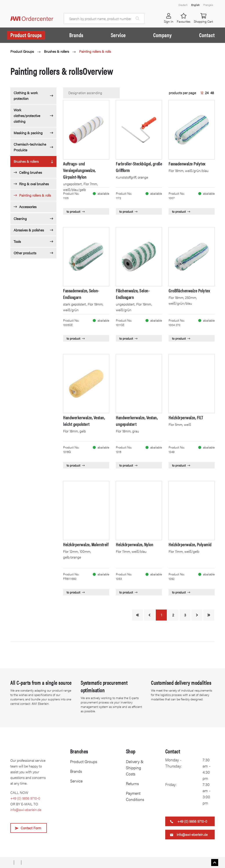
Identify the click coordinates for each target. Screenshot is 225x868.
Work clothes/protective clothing (27, 116)
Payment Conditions (135, 796)
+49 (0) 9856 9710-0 (25, 798)
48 (212, 93)
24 (207, 93)
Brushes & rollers (56, 51)
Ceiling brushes (31, 172)
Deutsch (183, 5)
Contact (207, 35)
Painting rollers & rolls (95, 51)
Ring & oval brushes (34, 184)
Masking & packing (28, 133)
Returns (132, 783)
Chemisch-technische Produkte (30, 147)
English (195, 5)
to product (76, 211)
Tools (17, 241)
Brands (76, 35)
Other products (25, 253)
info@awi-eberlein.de (26, 810)
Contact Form (31, 828)
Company (162, 35)
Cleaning (20, 219)
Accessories (28, 207)
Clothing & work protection (26, 96)
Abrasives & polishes (29, 230)
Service (118, 35)
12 (202, 93)
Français (208, 5)
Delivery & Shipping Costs (135, 768)
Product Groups (26, 35)
